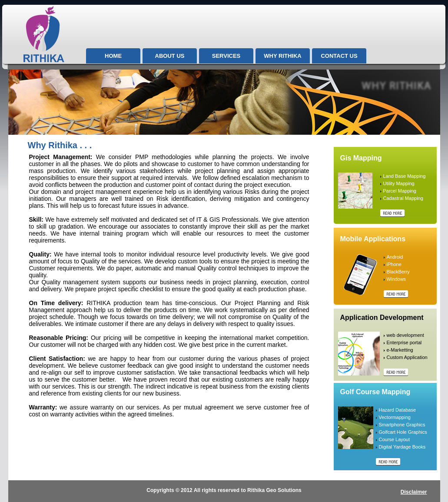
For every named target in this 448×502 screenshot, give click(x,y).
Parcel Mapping (400, 191)
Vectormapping (395, 417)
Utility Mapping (399, 183)
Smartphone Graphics (402, 425)
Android (395, 257)
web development (405, 335)
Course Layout (395, 439)
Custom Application (407, 357)
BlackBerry (398, 272)
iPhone (394, 264)
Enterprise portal (404, 342)
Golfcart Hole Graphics (403, 432)
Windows (397, 279)
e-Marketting (400, 350)
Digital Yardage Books (402, 447)
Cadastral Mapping (403, 198)
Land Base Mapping (405, 176)
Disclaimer (414, 492)
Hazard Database (398, 410)
